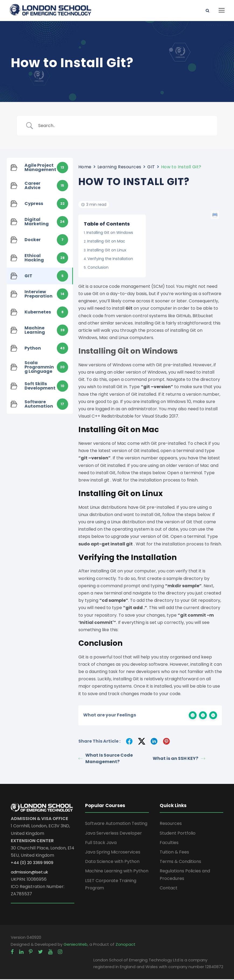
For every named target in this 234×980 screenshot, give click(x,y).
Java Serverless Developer (113, 834)
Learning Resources (119, 168)
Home (85, 168)
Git (129, 309)
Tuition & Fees (174, 853)
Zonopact (125, 945)
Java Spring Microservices (113, 853)
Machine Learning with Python (117, 872)
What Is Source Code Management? (106, 759)
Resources (171, 824)
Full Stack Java (101, 843)
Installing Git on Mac (106, 242)
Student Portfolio (178, 834)
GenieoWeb (76, 945)
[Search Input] (124, 126)
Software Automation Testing (116, 824)
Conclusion (98, 268)
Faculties (169, 843)
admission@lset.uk (29, 873)
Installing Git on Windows (110, 233)
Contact (169, 889)
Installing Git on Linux (107, 251)
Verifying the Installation (110, 259)
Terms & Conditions (180, 862)
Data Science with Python (112, 862)
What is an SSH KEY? (179, 759)
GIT (151, 168)
